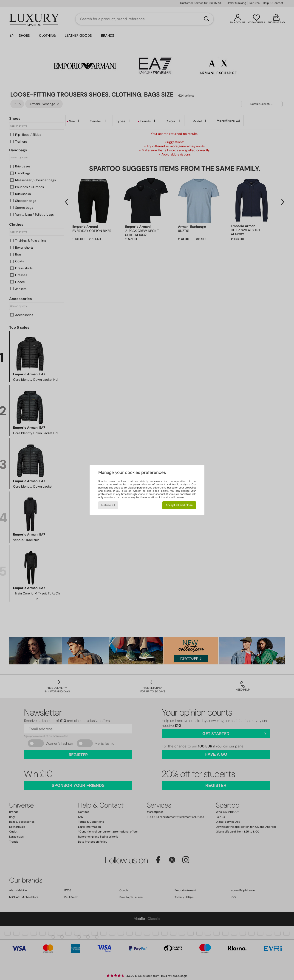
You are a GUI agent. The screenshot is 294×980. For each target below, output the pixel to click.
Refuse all (108, 505)
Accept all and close (179, 505)
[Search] (206, 19)
